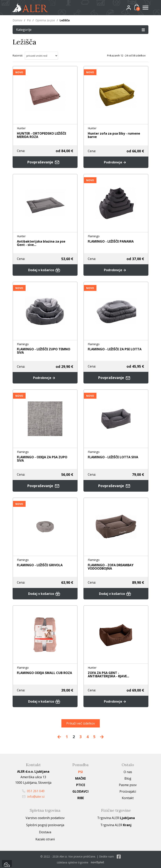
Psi (29, 20)
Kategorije (80, 30)
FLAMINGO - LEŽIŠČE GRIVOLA (40, 565)
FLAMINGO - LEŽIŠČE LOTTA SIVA (113, 457)
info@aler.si (33, 797)
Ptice (81, 785)
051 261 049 (33, 791)
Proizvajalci (128, 791)
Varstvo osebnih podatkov (45, 818)
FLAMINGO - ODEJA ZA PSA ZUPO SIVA (42, 459)
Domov (17, 20)
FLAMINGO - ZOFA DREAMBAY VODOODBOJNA (111, 567)
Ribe (81, 798)
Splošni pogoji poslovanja (45, 825)
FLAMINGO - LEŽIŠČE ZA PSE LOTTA (115, 349)
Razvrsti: (18, 55)
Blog (128, 778)
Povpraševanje (45, 162)
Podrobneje (116, 162)
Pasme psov (128, 785)
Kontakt (128, 798)
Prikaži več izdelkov (81, 723)
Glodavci (80, 791)
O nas (128, 772)
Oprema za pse (45, 20)
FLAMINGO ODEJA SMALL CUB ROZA (44, 673)
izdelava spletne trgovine (73, 862)
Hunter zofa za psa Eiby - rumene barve (114, 135)
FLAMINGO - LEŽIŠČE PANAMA (111, 241)
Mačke (80, 778)
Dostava (45, 832)
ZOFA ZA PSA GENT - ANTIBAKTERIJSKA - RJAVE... (108, 674)
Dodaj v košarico (45, 270)
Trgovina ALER (116, 818)
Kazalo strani (45, 839)
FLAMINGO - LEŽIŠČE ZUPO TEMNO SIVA (44, 351)
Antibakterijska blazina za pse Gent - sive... (41, 243)
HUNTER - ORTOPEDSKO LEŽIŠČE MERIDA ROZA (42, 135)
